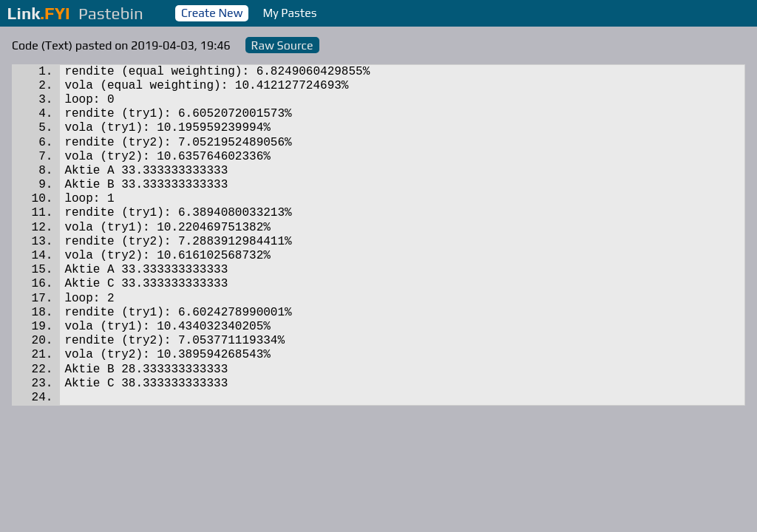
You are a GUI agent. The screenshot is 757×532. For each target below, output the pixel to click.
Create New (212, 13)
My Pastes (290, 13)
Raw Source (282, 45)
